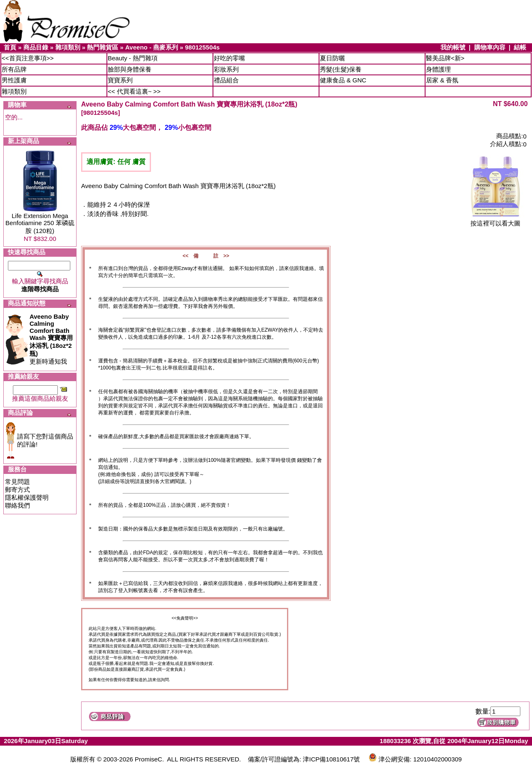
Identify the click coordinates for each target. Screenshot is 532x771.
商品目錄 (36, 47)
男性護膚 (14, 80)
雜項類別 (68, 47)
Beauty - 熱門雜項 (133, 58)
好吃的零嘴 (229, 58)
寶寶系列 (120, 80)
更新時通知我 (51, 339)
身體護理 (438, 69)
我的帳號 (453, 47)
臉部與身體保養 (130, 69)
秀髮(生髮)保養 (341, 69)
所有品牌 (14, 69)
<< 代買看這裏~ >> (134, 91)
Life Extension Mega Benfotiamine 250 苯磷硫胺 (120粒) (40, 223)
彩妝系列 (226, 69)
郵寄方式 (17, 490)
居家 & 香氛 (442, 80)
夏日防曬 (332, 58)
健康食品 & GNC (343, 80)
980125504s (202, 47)
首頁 (10, 47)
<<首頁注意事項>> (28, 58)
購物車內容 (490, 47)
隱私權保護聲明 (27, 497)
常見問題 (17, 482)
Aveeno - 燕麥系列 (152, 47)
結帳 (520, 47)
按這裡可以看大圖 (495, 220)
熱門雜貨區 (103, 47)
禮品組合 (226, 80)
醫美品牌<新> (445, 58)
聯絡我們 (17, 505)
